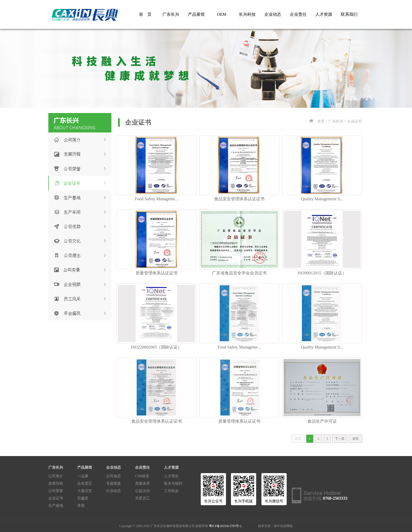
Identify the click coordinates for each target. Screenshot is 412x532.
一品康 (83, 476)
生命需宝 (85, 484)
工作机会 (171, 491)
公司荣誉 (56, 491)
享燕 (81, 506)
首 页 (145, 14)
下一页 (340, 439)
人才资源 (324, 14)
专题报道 (114, 484)
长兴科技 (247, 14)
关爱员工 (142, 498)
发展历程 (56, 484)
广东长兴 (171, 14)
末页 (356, 439)
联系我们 (349, 14)
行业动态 (114, 491)
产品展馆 (196, 14)
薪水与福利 (173, 484)
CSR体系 (142, 476)
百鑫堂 (83, 498)
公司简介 (56, 476)
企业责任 (298, 14)
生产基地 (56, 506)
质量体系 (142, 484)
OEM (222, 14)
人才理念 (171, 476)
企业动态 (273, 14)
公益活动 (142, 491)
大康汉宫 (85, 491)
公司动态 (114, 476)
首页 (298, 439)
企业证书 (56, 498)
